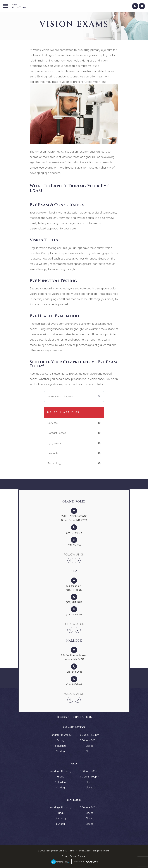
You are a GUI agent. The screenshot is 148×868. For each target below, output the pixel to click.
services (53, 423)
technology (54, 463)
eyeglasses (54, 443)
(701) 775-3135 (74, 533)
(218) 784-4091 (74, 602)
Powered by (85, 862)
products (53, 453)
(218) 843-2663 (74, 672)
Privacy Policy (69, 856)
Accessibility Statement (97, 851)
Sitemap (82, 856)
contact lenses (57, 433)
